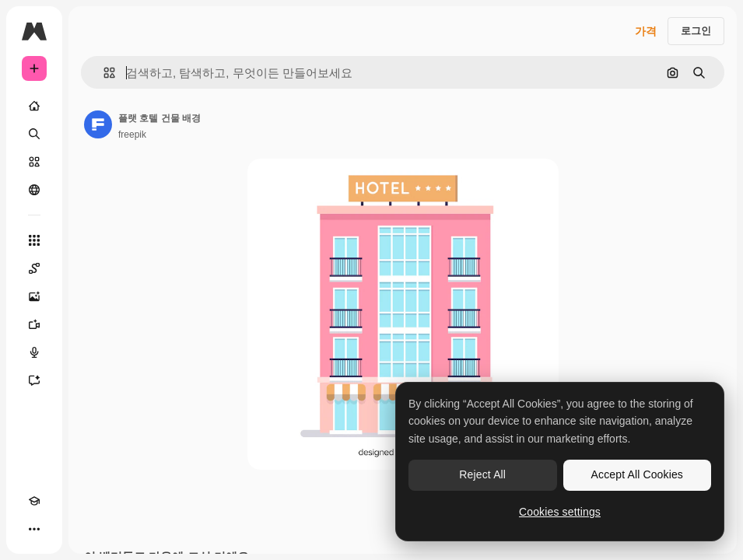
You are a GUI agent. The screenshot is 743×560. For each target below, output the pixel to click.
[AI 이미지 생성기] (34, 296)
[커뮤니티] (34, 190)
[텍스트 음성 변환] (34, 352)
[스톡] (34, 162)
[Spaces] (34, 268)
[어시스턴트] (34, 380)
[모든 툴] (34, 240)
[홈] (34, 106)
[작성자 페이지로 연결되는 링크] (98, 124)
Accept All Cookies (637, 474)
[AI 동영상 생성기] (34, 324)
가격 (646, 31)
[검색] (34, 134)
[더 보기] (34, 529)
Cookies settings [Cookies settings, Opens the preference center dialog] (560, 512)
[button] (103, 73)
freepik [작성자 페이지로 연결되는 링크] (132, 135)
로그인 (696, 31)
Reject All (482, 474)
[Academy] (34, 501)
